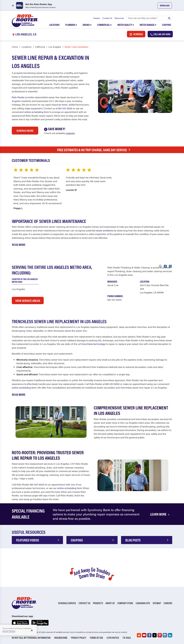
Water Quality (126, 25)
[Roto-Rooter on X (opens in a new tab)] (155, 635)
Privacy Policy (79, 638)
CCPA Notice (113, 638)
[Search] (149, 18)
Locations (54, 25)
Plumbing (71, 25)
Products (98, 603)
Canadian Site (143, 603)
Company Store (125, 603)
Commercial (104, 25)
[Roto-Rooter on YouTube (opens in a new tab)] (144, 635)
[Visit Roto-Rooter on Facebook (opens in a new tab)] (165, 266)
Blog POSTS (147, 540)
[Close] (32, 630)
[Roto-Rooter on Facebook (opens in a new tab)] (149, 635)
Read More (19, 245)
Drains (87, 25)
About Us (110, 603)
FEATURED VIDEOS (38, 540)
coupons (70, 133)
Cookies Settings (9, 631)
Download (165, 5)
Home (15, 47)
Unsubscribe (61, 638)
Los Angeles (55, 47)
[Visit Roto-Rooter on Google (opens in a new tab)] (160, 266)
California (40, 47)
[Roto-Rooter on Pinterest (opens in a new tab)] (160, 635)
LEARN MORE (160, 514)
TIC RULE (127, 638)
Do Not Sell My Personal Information (31, 638)
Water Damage (148, 25)
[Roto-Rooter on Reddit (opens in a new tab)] (139, 635)
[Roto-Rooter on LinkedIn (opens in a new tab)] (170, 635)
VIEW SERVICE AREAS (28, 301)
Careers (97, 18)
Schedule (136, 34)
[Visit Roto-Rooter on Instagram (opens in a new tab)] (170, 266)
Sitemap (157, 603)
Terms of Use (96, 638)
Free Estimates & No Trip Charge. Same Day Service (94, 150)
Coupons (167, 25)
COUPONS (93, 540)
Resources (119, 18)
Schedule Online (25, 131)
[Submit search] (169, 18)
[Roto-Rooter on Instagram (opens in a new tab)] (165, 635)
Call (160, 34)
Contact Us (107, 18)
